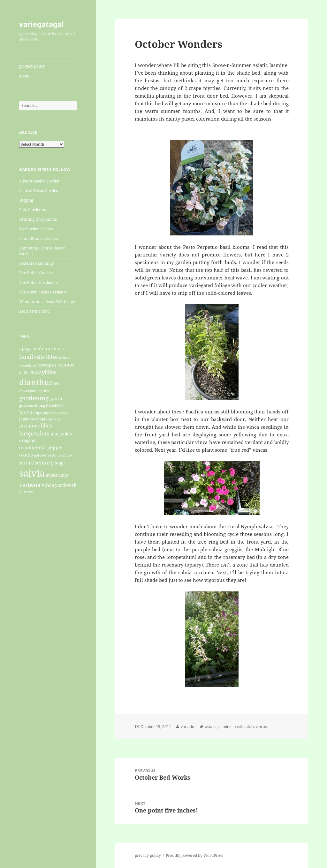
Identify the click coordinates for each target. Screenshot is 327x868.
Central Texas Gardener (41, 191)
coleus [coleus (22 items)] (64, 357)
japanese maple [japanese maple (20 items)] (33, 419)
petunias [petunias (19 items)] (55, 455)
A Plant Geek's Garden (39, 181)
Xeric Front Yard (34, 311)
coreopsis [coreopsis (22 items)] (47, 365)
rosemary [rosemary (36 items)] (41, 462)
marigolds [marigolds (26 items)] (61, 434)
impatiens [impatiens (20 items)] (42, 413)
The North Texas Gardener (43, 292)
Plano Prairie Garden (39, 238)
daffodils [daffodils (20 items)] (27, 373)
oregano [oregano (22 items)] (27, 440)
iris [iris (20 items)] (55, 413)
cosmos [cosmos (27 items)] (66, 365)
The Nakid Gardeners (38, 282)
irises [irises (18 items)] (64, 413)
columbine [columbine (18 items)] (28, 365)
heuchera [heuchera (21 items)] (55, 405)
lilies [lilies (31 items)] (46, 426)
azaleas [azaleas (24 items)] (56, 349)
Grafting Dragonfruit (38, 219)
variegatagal (42, 24)
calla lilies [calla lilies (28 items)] (46, 357)
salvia (249, 727)
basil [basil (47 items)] (26, 356)
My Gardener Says (36, 229)
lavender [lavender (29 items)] (29, 426)
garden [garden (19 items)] (45, 391)
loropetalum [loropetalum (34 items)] (34, 433)
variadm (188, 727)
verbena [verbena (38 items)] (30, 485)
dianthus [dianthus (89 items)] (36, 382)
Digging (26, 200)
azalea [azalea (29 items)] (40, 348)
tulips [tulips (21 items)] (63, 475)
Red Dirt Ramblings (37, 263)
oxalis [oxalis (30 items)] (26, 455)
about (24, 76)
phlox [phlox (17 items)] (68, 455)
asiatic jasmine (218, 727)
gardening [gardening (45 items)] (34, 398)
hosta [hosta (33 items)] (26, 412)
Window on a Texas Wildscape (47, 302)
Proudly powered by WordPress (194, 855)
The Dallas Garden (36, 273)
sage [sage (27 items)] (60, 463)
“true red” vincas (248, 450)
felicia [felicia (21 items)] (59, 384)
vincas (261, 727)
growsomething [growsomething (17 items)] (32, 405)
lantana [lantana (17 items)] (54, 419)
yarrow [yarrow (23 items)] (26, 492)
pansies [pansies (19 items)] (40, 455)
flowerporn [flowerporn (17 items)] (28, 391)
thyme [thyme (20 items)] (51, 475)
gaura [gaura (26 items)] (56, 399)
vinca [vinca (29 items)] (48, 485)
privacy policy (32, 66)
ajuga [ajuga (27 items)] (25, 348)
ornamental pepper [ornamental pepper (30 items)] (41, 447)
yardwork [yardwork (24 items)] (66, 485)
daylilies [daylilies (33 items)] (46, 372)
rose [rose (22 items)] (23, 463)
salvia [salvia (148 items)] (32, 473)
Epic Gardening (33, 210)
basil (238, 727)
